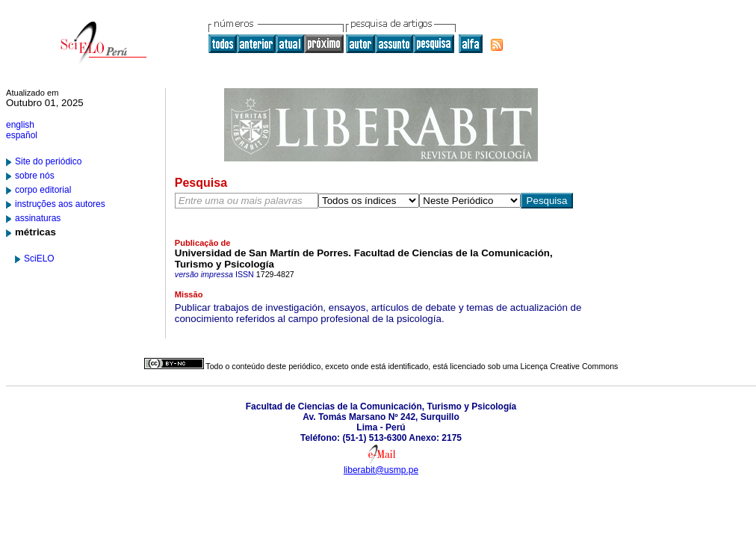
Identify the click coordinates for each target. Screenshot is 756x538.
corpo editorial (43, 190)
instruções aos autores (60, 204)
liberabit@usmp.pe (381, 470)
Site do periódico (48, 161)
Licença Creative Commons (570, 366)
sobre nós (35, 176)
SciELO (39, 259)
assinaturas (38, 218)
